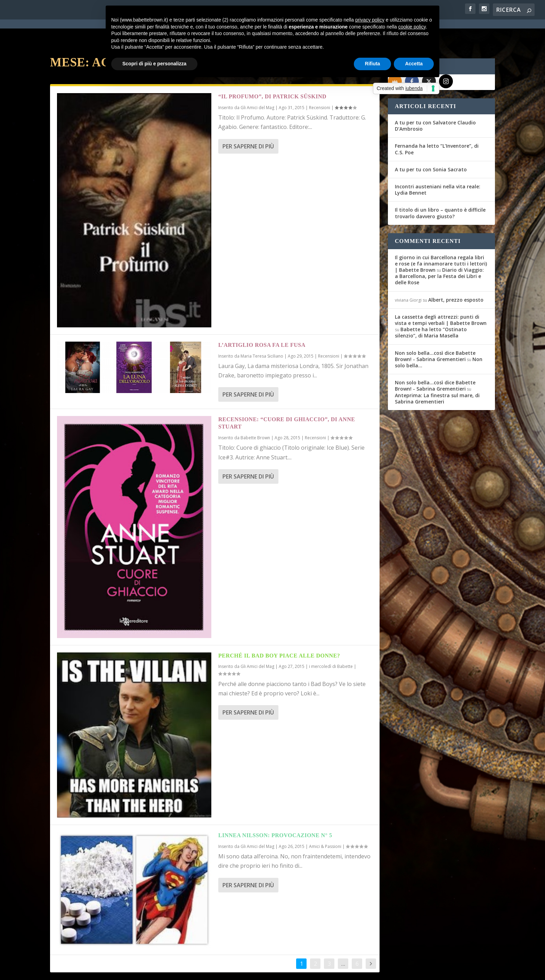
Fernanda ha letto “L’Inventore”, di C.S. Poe (437, 124)
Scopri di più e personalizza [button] (154, 64)
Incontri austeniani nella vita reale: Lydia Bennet (438, 165)
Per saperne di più (248, 121)
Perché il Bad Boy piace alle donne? (279, 631)
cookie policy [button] (412, 27)
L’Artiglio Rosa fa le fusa (262, 320)
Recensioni (329, 331)
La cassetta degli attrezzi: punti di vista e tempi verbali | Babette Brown (441, 295)
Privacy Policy (206, 970)
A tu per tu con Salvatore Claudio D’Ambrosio (435, 101)
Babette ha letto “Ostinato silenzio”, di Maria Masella (431, 307)
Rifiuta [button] (373, 64)
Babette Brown (255, 413)
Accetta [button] (414, 64)
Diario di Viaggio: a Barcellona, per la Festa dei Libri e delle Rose (439, 251)
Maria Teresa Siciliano (262, 331)
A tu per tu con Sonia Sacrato (431, 144)
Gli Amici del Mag (257, 641)
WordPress (172, 970)
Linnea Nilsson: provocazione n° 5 (275, 810)
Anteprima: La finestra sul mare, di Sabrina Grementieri (437, 373)
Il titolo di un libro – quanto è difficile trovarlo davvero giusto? (440, 188)
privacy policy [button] (370, 20)
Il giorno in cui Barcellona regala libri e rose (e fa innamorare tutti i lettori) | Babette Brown (441, 239)
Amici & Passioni (325, 821)
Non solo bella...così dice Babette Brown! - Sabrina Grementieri (435, 331)
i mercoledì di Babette (331, 641)
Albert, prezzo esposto (456, 275)
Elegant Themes (102, 970)
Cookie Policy (243, 970)
